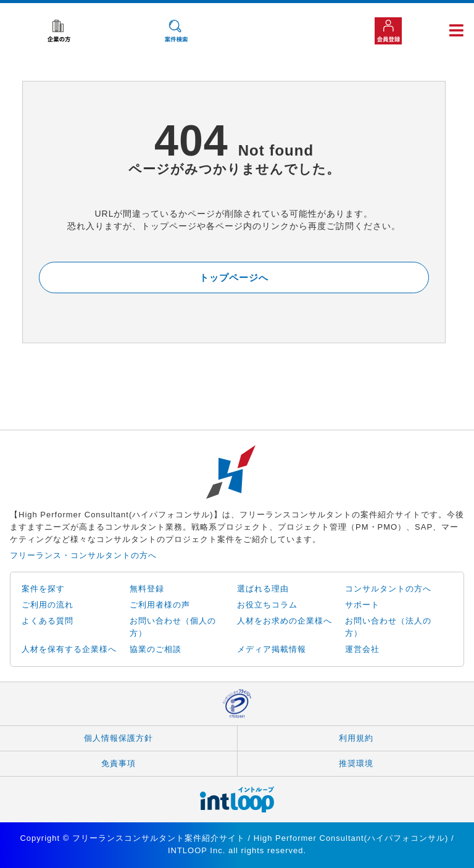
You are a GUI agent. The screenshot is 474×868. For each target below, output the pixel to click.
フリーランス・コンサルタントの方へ (83, 555)
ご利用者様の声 (160, 605)
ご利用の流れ (48, 605)
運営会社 (362, 649)
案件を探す (43, 589)
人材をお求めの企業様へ (285, 621)
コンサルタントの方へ (388, 589)
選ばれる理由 (263, 589)
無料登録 (147, 589)
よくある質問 (48, 621)
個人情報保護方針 (118, 738)
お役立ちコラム (267, 605)
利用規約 (356, 738)
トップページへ (234, 278)
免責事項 (118, 763)
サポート (362, 605)
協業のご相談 (156, 649)
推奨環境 (356, 763)
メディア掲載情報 (272, 649)
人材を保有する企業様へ (69, 649)
